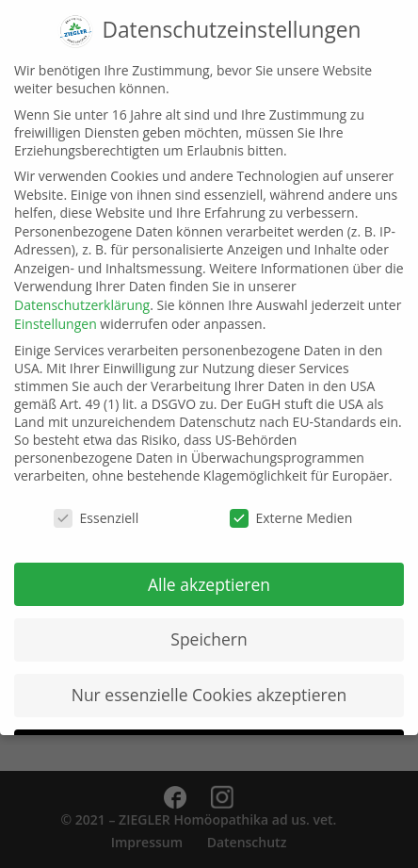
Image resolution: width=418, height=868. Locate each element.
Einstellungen (56, 309)
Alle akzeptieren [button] (209, 568)
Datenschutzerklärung (82, 290)
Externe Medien (291, 503)
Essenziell (96, 503)
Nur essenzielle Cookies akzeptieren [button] (209, 680)
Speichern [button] (209, 624)
